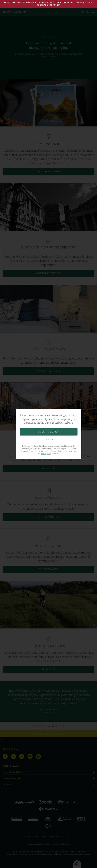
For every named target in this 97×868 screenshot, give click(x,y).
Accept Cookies (48, 432)
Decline (49, 440)
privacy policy (46, 453)
